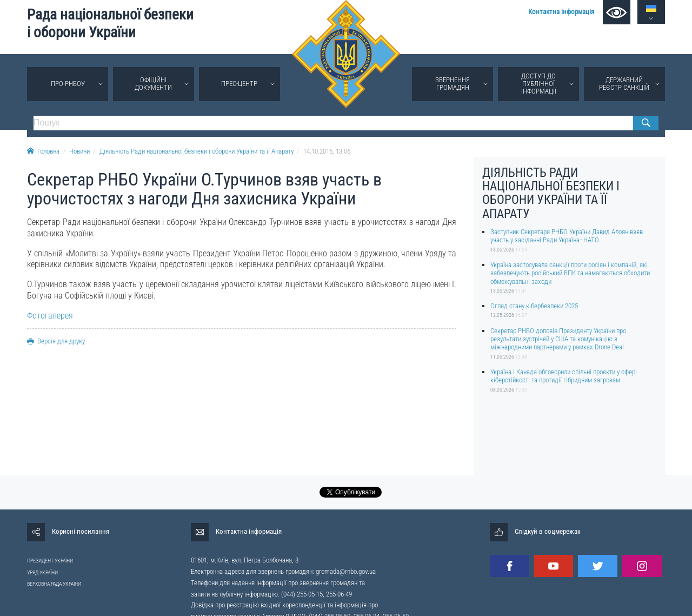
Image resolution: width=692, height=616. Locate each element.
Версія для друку (56, 341)
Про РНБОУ (68, 84)
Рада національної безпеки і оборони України (110, 24)
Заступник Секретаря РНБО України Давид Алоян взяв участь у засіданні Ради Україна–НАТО (567, 236)
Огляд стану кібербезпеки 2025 (534, 306)
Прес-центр (239, 84)
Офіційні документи (153, 84)
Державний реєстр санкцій (624, 84)
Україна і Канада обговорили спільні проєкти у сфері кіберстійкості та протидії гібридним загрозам (564, 376)
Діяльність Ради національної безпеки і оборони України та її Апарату (197, 151)
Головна (43, 151)
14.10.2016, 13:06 (327, 151)
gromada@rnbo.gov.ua (346, 571)
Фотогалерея (50, 316)
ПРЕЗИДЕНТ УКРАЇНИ (50, 561)
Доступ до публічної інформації (539, 84)
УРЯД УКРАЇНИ (42, 572)
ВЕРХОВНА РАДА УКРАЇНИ (54, 584)
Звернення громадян (453, 84)
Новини (79, 151)
